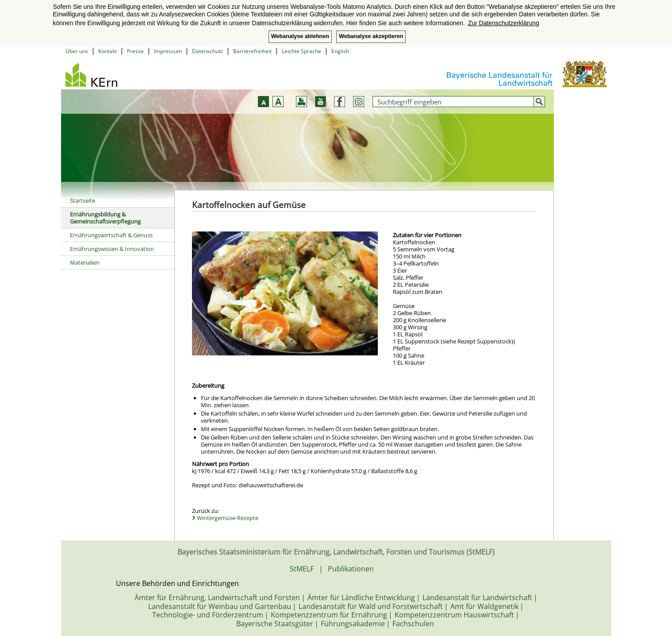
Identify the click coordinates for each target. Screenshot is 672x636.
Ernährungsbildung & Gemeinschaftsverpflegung (105, 218)
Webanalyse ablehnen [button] (300, 36)
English (340, 51)
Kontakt (108, 51)
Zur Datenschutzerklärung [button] (504, 23)
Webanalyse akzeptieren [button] (371, 36)
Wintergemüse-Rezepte (228, 518)
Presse (135, 51)
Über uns (77, 51)
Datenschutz (207, 51)
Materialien (85, 262)
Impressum (168, 51)
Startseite (83, 200)
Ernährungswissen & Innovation (112, 249)
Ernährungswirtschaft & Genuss (111, 235)
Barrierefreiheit (252, 51)
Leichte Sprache (301, 51)
